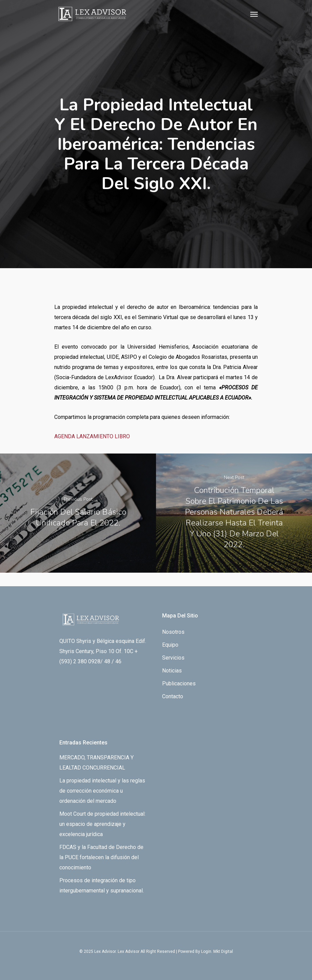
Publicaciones (179, 683)
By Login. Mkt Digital (214, 951)
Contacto (173, 696)
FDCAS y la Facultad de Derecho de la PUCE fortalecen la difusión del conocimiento (101, 857)
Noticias (172, 671)
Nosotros (173, 632)
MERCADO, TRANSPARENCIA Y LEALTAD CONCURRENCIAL (96, 763)
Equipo (170, 645)
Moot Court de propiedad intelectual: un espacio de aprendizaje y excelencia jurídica (102, 824)
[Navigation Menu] (254, 14)
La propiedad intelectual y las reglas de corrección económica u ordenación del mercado (102, 791)
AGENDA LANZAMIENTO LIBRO (92, 436)
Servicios (173, 658)
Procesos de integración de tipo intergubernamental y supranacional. (102, 885)
